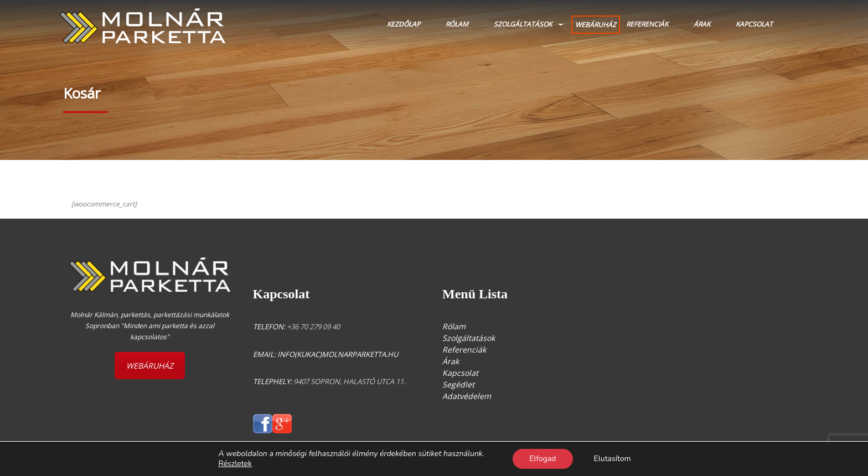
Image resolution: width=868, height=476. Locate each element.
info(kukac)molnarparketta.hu (338, 354)
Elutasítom (613, 459)
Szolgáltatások (523, 24)
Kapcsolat (754, 24)
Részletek (235, 464)
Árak (702, 24)
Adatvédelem (467, 396)
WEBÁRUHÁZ (596, 25)
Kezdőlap (404, 24)
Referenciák (647, 24)
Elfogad (542, 459)
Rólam (457, 24)
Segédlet (458, 384)
